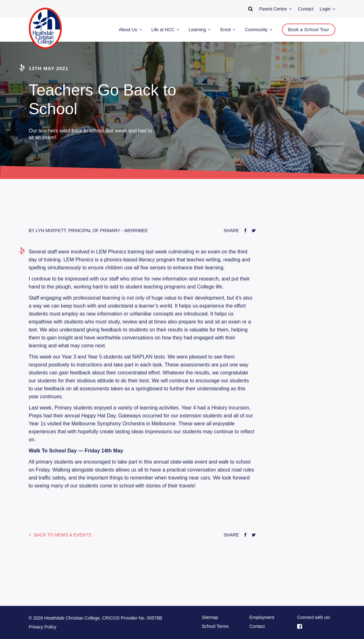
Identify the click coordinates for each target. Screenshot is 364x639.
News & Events (62, 535)
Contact (257, 626)
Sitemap (210, 617)
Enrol (228, 30)
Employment (262, 617)
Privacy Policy (42, 627)
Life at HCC (165, 30)
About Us (130, 30)
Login (328, 9)
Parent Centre (276, 9)
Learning (200, 30)
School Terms (215, 626)
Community (259, 30)
